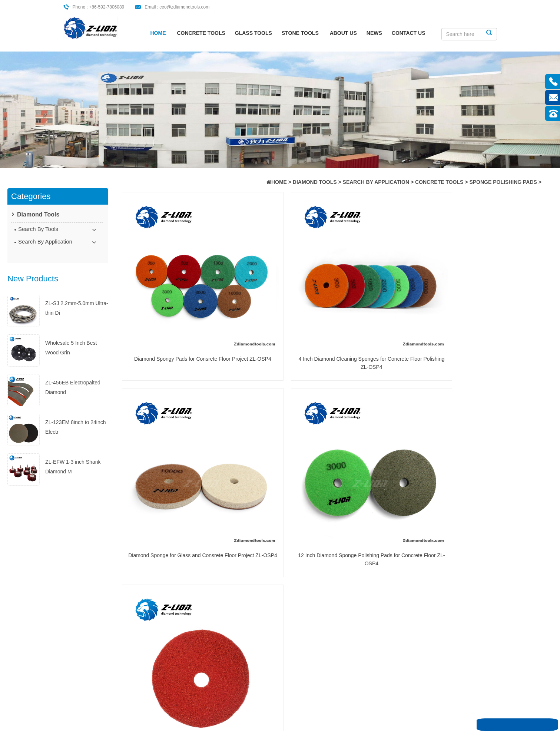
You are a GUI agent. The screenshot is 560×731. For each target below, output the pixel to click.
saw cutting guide (182, 568)
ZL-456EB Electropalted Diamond (73, 372)
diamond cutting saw (185, 579)
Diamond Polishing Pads (190, 613)
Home (158, 33)
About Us (343, 33)
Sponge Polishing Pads (503, 182)
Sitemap (87, 627)
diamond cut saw (181, 625)
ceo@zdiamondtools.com (184, 7)
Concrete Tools (201, 33)
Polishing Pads (179, 591)
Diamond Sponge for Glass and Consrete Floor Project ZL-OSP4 (392, 304)
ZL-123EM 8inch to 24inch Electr (75, 412)
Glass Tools (254, 33)
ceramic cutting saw (185, 556)
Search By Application (376, 182)
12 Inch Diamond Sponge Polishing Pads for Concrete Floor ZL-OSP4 (502, 304)
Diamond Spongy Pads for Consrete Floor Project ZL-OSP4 (173, 304)
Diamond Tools (315, 182)
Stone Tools (300, 33)
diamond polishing (183, 602)
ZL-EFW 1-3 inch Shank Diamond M (73, 451)
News (374, 33)
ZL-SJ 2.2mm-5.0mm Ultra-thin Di (77, 293)
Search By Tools (38, 229)
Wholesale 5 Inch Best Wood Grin (71, 333)
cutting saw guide (182, 545)
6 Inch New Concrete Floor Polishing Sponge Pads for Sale (173, 441)
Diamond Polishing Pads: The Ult (314, 590)
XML (83, 639)
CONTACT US (409, 33)
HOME (279, 182)
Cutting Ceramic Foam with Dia (317, 545)
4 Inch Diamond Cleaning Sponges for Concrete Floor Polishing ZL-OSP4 (283, 304)
